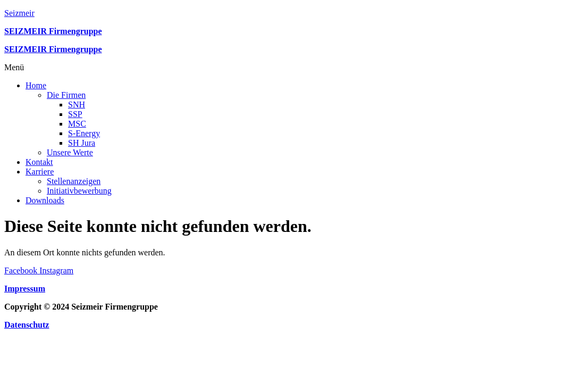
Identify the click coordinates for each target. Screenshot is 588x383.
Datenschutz (27, 325)
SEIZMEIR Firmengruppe (53, 49)
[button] (294, 68)
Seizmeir (19, 13)
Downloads (45, 200)
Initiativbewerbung (79, 191)
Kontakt (39, 162)
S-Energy (84, 133)
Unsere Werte (70, 152)
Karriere (40, 172)
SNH (77, 105)
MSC (77, 124)
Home (36, 85)
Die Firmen (66, 95)
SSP (75, 114)
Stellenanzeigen (74, 181)
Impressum (25, 289)
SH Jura (82, 143)
